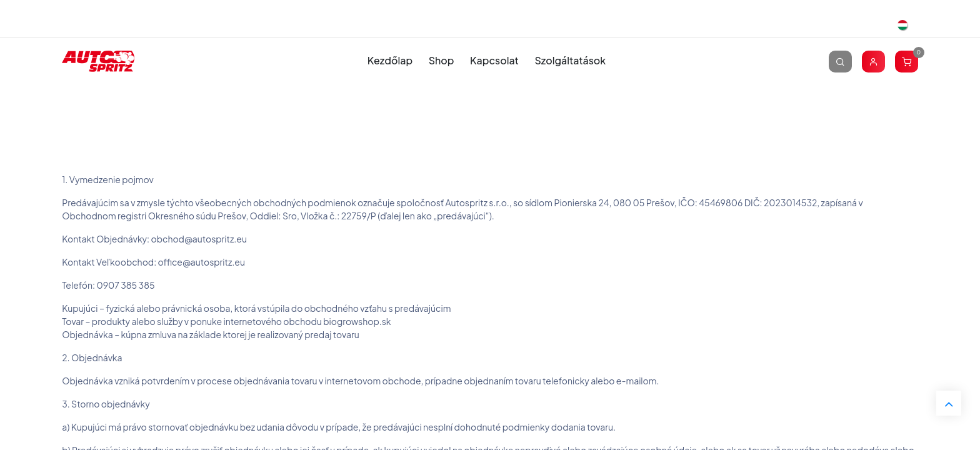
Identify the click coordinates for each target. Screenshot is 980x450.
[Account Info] (873, 61)
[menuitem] (390, 61)
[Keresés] (840, 61)
